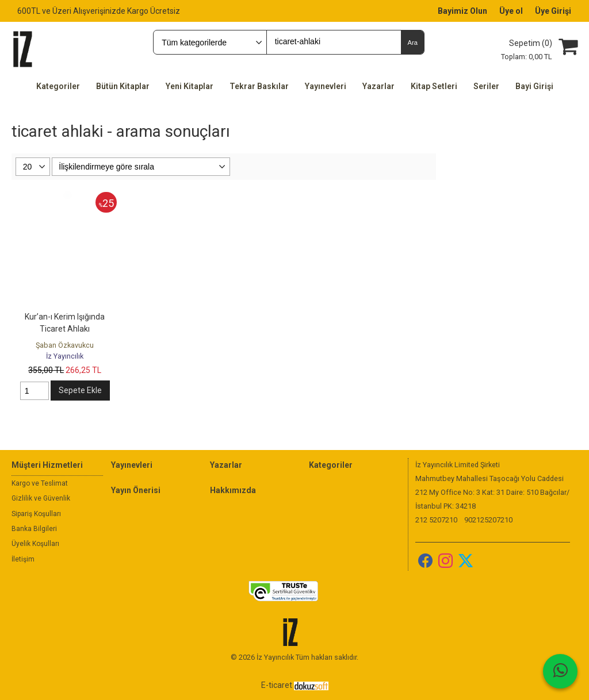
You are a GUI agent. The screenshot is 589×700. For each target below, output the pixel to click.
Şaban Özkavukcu (65, 345)
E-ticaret (277, 685)
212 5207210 (436, 520)
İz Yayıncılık (65, 356)
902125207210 (488, 520)
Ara (412, 43)
